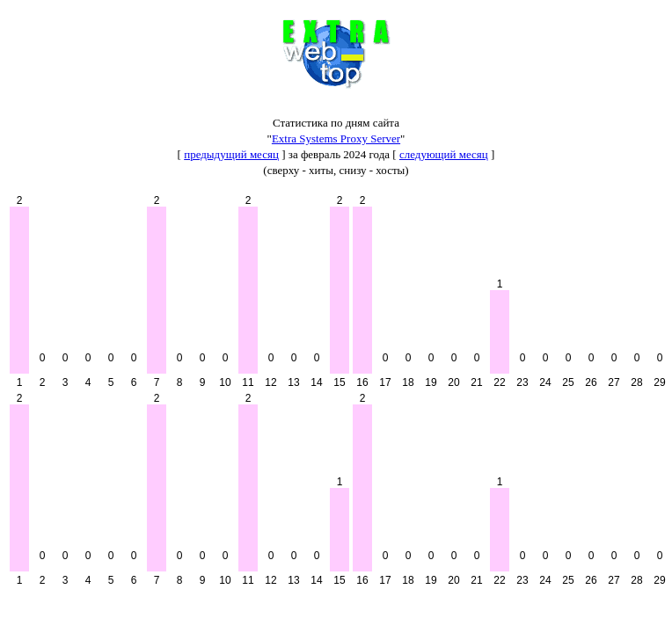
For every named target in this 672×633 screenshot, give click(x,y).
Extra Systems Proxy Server (336, 138)
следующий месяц (444, 154)
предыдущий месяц (231, 154)
